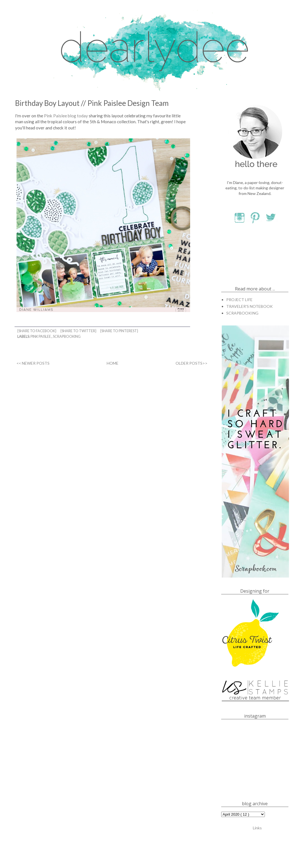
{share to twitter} (79, 331)
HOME (113, 363)
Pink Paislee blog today (66, 116)
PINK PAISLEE (41, 337)
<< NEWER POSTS (33, 363)
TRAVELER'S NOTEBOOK (249, 306)
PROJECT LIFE (239, 300)
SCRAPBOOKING (67, 337)
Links (257, 828)
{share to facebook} (37, 331)
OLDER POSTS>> (192, 363)
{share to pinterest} (119, 331)
